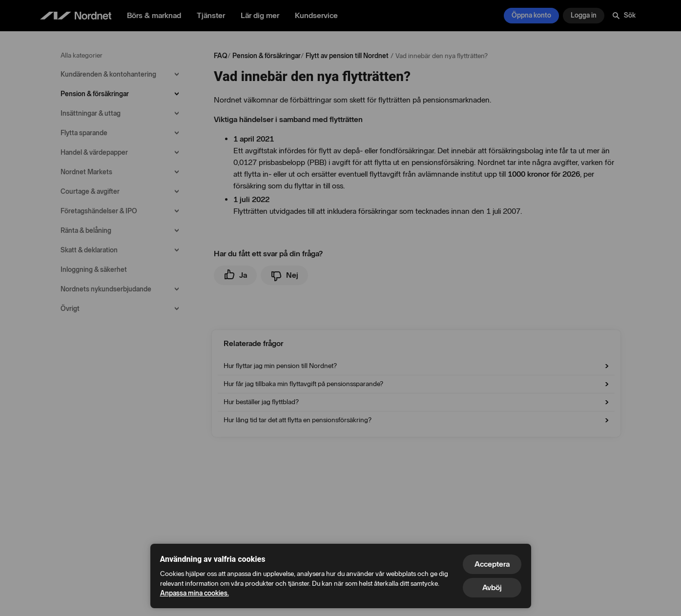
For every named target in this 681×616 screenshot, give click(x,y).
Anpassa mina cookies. (195, 593)
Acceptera (492, 564)
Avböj (492, 587)
